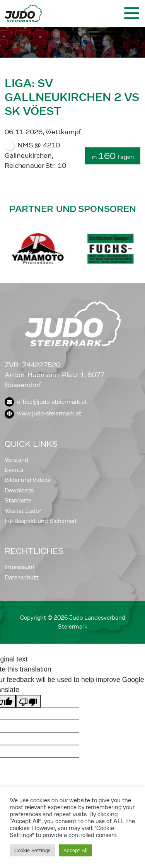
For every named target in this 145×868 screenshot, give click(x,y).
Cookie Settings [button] (32, 850)
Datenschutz (22, 578)
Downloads (19, 490)
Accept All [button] (75, 850)
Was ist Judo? (23, 511)
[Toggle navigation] (131, 13)
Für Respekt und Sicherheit (41, 521)
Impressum (20, 567)
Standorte (18, 501)
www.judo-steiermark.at (43, 413)
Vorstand (16, 460)
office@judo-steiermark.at (46, 402)
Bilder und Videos (27, 480)
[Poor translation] (28, 701)
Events (14, 470)
